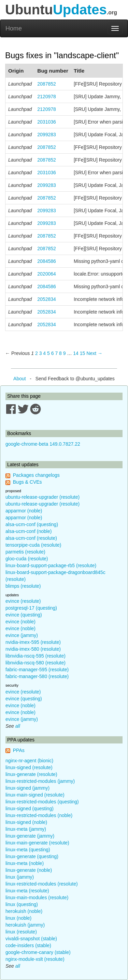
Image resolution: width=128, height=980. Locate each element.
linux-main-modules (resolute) (37, 898)
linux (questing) (22, 904)
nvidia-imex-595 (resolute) (33, 642)
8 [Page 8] (60, 353)
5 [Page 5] (48, 353)
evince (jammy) (22, 635)
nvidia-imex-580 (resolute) (33, 649)
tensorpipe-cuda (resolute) (33, 545)
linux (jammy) (20, 877)
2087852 (47, 84)
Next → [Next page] (94, 353)
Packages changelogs (36, 475)
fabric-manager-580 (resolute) (37, 676)
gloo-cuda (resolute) (27, 559)
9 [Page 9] (65, 353)
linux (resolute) (21, 932)
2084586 (47, 261)
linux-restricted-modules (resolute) (42, 884)
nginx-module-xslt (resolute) (35, 959)
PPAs (19, 750)
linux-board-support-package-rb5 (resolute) (51, 565)
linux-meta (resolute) (27, 891)
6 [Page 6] (53, 353)
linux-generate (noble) (29, 870)
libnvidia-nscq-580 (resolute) (35, 663)
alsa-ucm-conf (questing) (32, 524)
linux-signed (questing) (30, 809)
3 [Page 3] (41, 353)
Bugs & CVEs (27, 482)
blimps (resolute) (23, 586)
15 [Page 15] (83, 353)
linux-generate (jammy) (30, 836)
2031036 (47, 122)
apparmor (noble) (24, 511)
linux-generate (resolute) (31, 774)
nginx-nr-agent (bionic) (29, 761)
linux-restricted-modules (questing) (42, 802)
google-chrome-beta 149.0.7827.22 (43, 444)
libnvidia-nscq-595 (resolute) (35, 656)
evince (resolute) (23, 601)
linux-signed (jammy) (27, 788)
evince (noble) (20, 622)
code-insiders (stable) (28, 945)
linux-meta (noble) (25, 863)
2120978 (47, 97)
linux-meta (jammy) (26, 829)
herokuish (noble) (24, 911)
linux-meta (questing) (28, 850)
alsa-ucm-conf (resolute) (31, 538)
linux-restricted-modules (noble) (39, 815)
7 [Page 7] (56, 353)
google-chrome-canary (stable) (38, 952)
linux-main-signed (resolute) (35, 795)
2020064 (47, 274)
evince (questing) (24, 615)
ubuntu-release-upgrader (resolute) (42, 497)
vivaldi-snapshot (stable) (31, 939)
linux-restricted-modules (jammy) (40, 781)
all (18, 726)
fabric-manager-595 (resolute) (37, 670)
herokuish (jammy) (25, 925)
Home (14, 28)
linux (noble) (18, 918)
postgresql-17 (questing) (31, 608)
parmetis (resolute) (25, 552)
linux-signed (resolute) (29, 767)
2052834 (47, 299)
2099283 (47, 135)
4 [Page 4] (44, 353)
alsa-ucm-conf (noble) (29, 531)
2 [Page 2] (37, 353)
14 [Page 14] (76, 353)
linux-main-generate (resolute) (37, 843)
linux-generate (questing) (32, 856)
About (20, 379)
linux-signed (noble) (26, 822)
